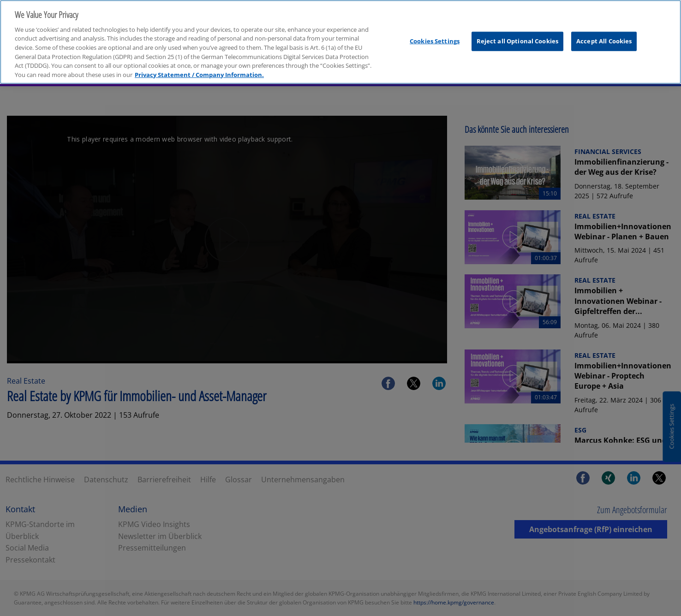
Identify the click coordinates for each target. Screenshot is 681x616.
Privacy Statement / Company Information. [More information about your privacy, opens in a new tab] (199, 67)
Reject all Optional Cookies (518, 33)
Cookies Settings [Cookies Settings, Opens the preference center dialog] (435, 33)
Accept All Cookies (604, 33)
